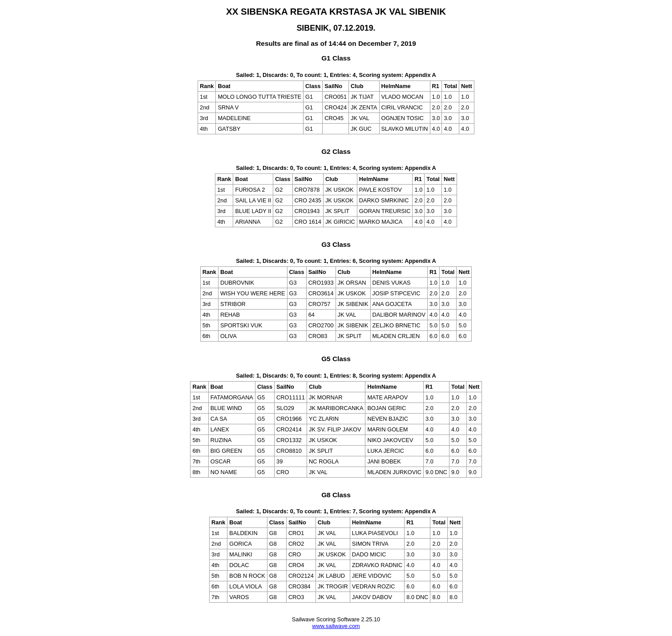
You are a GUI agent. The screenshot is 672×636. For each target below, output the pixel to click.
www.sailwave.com (336, 626)
